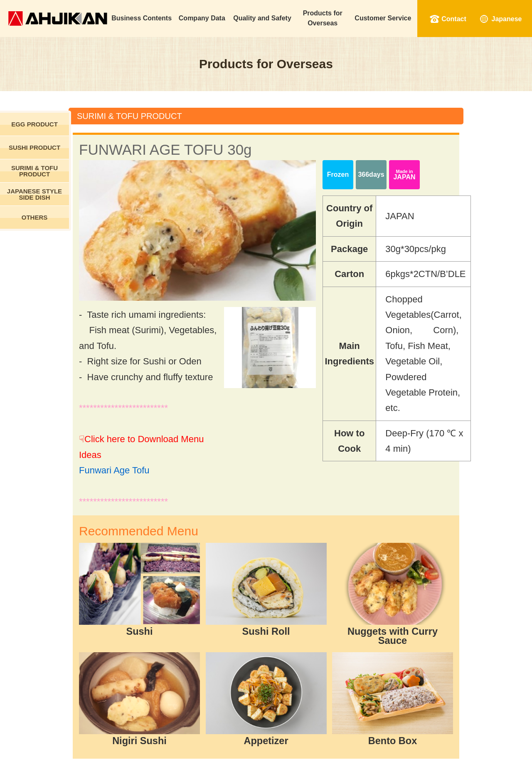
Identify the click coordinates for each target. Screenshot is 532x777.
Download (349, 680)
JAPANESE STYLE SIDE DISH (34, 194)
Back (267, 680)
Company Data (202, 18)
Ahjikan (58, 19)
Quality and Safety (262, 18)
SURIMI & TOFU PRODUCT (34, 171)
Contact (454, 19)
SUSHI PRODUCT (34, 147)
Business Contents (142, 18)
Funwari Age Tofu (141, 394)
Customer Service (383, 18)
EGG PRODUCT (34, 124)
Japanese (507, 19)
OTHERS (35, 217)
